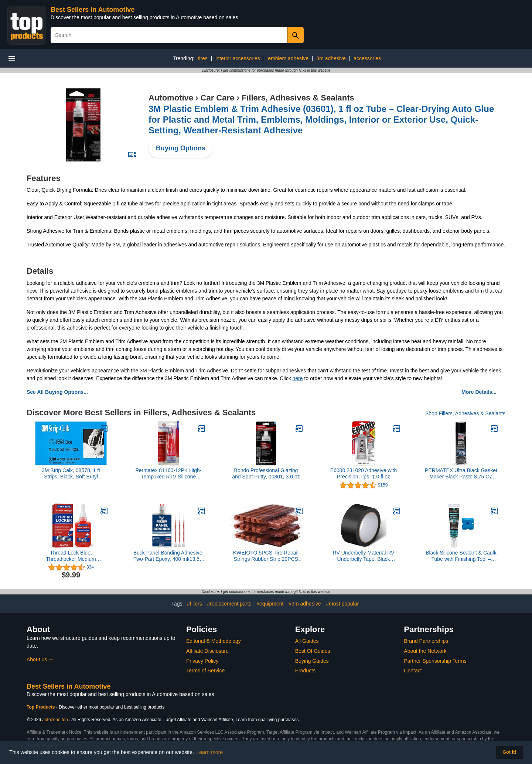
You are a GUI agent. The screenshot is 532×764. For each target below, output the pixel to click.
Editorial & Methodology (214, 641)
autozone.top (55, 720)
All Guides (307, 641)
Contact (413, 671)
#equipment (270, 604)
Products (305, 671)
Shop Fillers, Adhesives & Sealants (465, 413)
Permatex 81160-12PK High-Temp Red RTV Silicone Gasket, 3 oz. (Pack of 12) (169, 474)
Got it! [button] (509, 752)
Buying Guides (312, 661)
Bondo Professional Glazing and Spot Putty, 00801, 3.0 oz (266, 473)
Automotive (171, 98)
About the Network (425, 651)
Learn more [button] (210, 752)
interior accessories (238, 58)
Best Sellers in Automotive (93, 10)
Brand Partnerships (426, 641)
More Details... (479, 392)
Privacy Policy (202, 661)
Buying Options (181, 148)
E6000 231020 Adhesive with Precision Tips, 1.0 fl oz (364, 473)
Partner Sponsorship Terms (435, 661)
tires (202, 58)
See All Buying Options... (57, 392)
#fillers (194, 604)
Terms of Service (205, 671)
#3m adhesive (305, 604)
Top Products (41, 707)
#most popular (342, 604)
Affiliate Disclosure (207, 651)
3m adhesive (331, 58)
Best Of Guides (313, 651)
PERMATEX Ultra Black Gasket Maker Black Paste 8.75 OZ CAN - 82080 (461, 474)
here (298, 378)
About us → (40, 659)
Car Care (218, 98)
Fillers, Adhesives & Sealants (298, 98)
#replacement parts (229, 604)
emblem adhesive (288, 58)
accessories (367, 58)
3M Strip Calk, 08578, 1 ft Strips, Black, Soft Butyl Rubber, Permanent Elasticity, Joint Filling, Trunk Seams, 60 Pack (71, 474)
